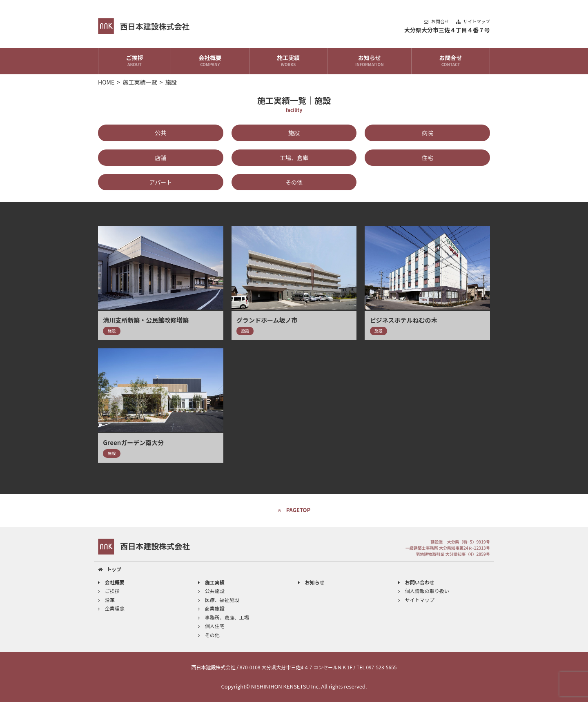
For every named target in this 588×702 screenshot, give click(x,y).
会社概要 (210, 61)
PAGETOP (294, 510)
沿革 (106, 600)
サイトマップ (473, 21)
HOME (106, 82)
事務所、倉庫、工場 (224, 617)
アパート (160, 182)
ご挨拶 (135, 61)
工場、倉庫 (294, 158)
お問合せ (437, 21)
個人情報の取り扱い (424, 591)
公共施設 (211, 591)
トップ (110, 569)
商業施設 (211, 608)
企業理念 (111, 608)
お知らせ (369, 61)
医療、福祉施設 (219, 600)
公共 (160, 133)
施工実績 (288, 61)
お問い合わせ (416, 582)
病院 (428, 133)
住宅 (428, 158)
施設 (294, 133)
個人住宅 (211, 626)
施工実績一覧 (140, 82)
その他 (294, 182)
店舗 (160, 158)
